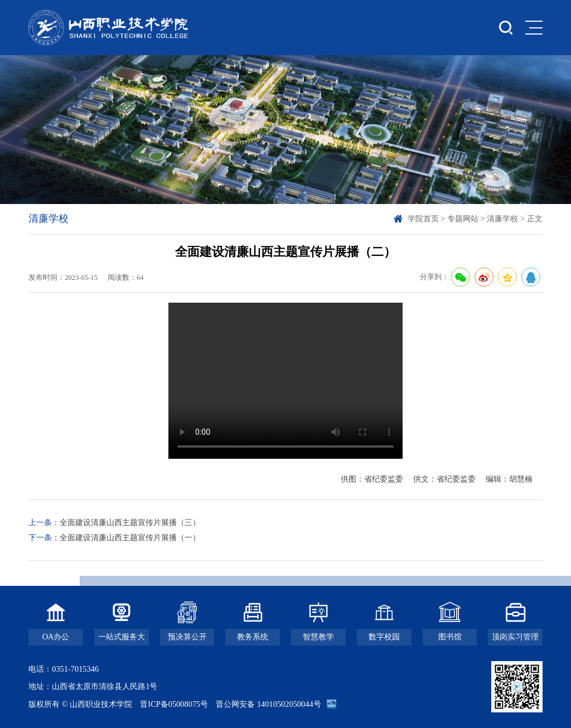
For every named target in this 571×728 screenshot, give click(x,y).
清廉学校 (502, 219)
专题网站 (463, 219)
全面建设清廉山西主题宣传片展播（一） (130, 537)
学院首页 (423, 219)
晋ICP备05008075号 (174, 704)
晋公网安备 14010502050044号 (268, 704)
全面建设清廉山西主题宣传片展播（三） (130, 522)
